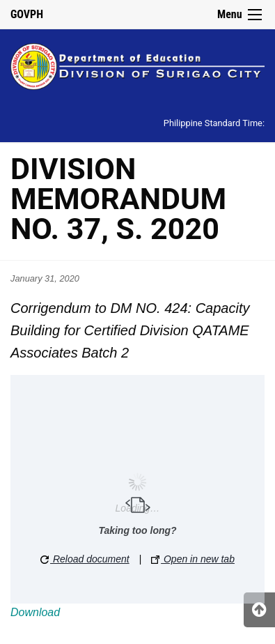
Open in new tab (193, 559)
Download (35, 612)
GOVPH (27, 14)
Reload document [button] (85, 559)
